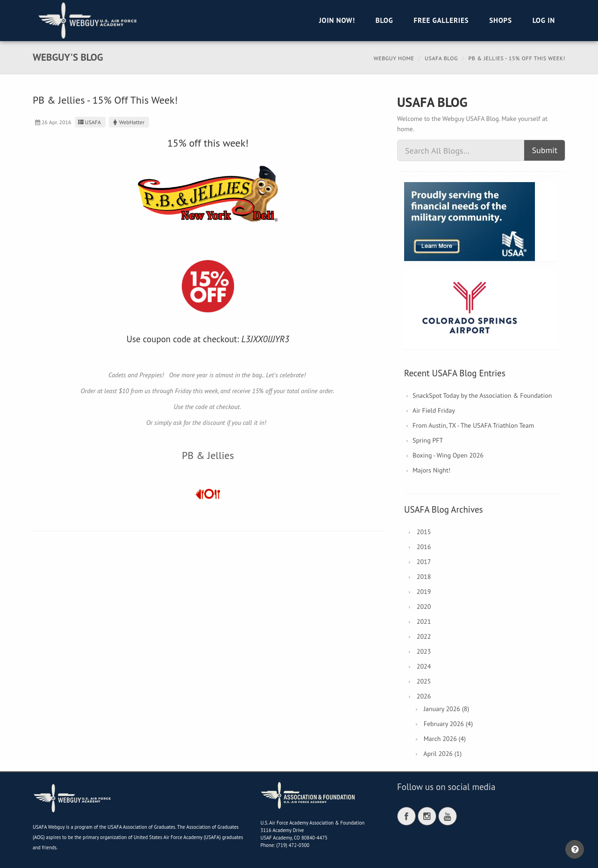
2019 (424, 592)
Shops (500, 20)
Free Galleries (441, 20)
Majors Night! (431, 470)
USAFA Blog (441, 58)
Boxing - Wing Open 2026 (448, 455)
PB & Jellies (208, 455)
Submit (545, 150)
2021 (424, 621)
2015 (424, 532)
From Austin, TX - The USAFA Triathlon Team (473, 425)
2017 (424, 562)
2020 (424, 607)
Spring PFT (428, 440)
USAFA (89, 122)
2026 (424, 696)
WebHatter (128, 122)
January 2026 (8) (446, 709)
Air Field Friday (434, 410)
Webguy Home (394, 58)
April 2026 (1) (442, 754)
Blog (384, 20)
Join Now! (337, 20)
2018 (424, 577)
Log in (544, 20)
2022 (424, 636)
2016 (424, 547)
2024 (424, 666)
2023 (424, 651)
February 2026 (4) (448, 724)
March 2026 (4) (445, 739)
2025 (424, 681)
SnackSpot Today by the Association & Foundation (482, 395)
